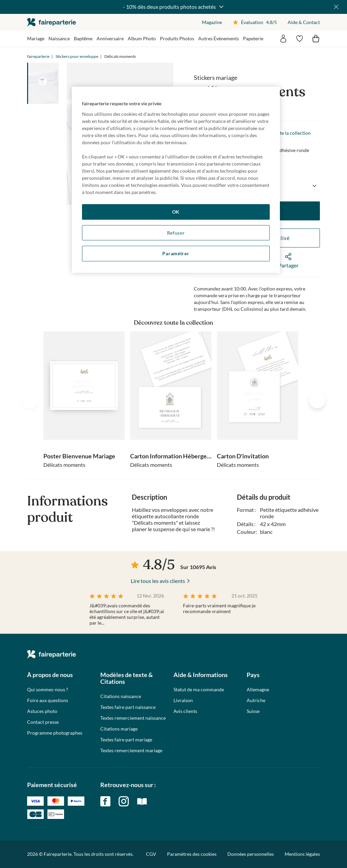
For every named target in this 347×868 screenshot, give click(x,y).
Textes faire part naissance (128, 707)
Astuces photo (42, 711)
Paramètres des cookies (192, 854)
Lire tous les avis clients (158, 581)
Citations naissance (121, 696)
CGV (151, 854)
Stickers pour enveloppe (77, 56)
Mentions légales (302, 854)
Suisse (253, 711)
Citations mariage (119, 729)
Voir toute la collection (287, 133)
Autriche (256, 700)
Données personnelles (251, 854)
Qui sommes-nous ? (48, 690)
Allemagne (258, 690)
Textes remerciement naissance (133, 718)
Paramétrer (176, 253)
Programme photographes (55, 733)
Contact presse (43, 722)
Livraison (183, 700)
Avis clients (185, 711)
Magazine (212, 22)
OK (176, 212)
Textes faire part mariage (126, 740)
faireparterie (52, 22)
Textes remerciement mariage (131, 751)
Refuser (176, 233)
